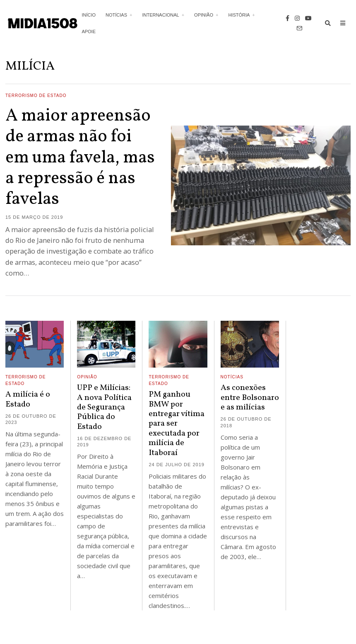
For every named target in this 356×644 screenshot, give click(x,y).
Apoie (89, 31)
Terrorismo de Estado (36, 96)
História (239, 15)
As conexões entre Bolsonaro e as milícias (250, 398)
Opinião (204, 15)
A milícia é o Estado (28, 399)
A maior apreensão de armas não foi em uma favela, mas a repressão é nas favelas (80, 158)
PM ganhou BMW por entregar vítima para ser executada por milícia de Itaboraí (177, 424)
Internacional (160, 15)
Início (89, 15)
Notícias (116, 15)
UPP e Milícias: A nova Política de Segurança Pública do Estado (104, 407)
